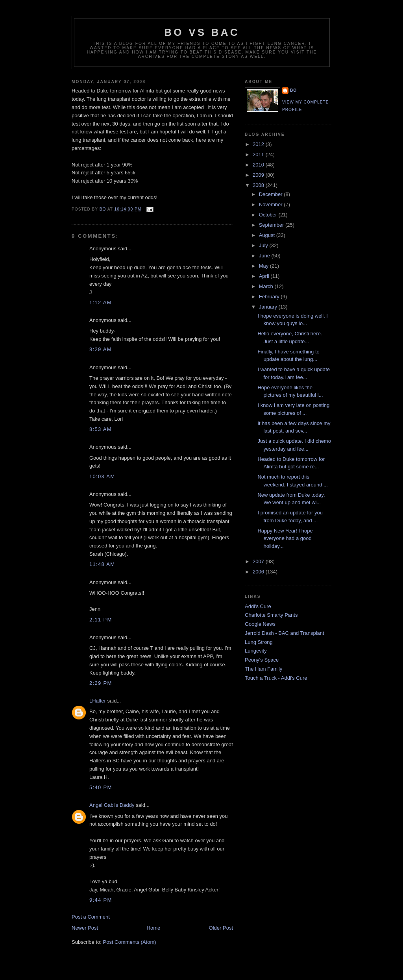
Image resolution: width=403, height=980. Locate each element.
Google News (260, 624)
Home (154, 928)
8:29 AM (101, 349)
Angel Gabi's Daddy (112, 805)
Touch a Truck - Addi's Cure (276, 678)
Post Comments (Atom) (130, 942)
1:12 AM (101, 302)
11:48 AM (102, 564)
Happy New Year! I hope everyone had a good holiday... (285, 538)
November (272, 204)
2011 (259, 154)
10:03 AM (102, 476)
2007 (259, 561)
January (269, 307)
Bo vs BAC (202, 32)
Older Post (221, 928)
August (268, 235)
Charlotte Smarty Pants (271, 615)
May (264, 266)
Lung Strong (259, 642)
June (265, 256)
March (267, 286)
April (265, 276)
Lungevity (256, 651)
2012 (259, 144)
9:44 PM (101, 900)
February (270, 297)
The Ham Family (263, 669)
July (264, 245)
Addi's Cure (258, 606)
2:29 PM (101, 683)
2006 (259, 572)
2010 (259, 165)
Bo (293, 90)
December (272, 194)
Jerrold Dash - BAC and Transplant (285, 633)
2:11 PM (101, 620)
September (272, 225)
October (269, 215)
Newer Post (85, 928)
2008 (259, 185)
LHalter (98, 701)
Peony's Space (262, 660)
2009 (259, 175)
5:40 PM (101, 787)
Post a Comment (91, 917)
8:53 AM (101, 429)
